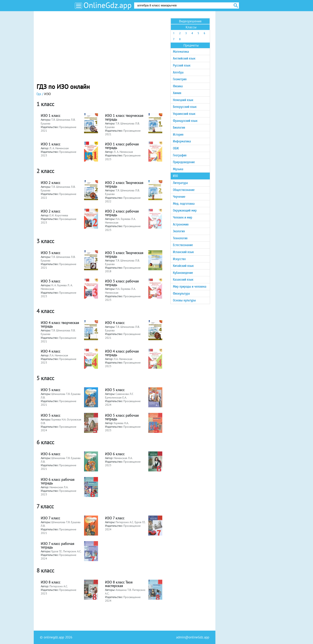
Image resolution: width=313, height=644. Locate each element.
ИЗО (175, 176)
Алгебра (178, 72)
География (180, 155)
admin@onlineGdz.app (193, 637)
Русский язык (182, 65)
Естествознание (183, 245)
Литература (180, 183)
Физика (178, 86)
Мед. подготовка (184, 204)
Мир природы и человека (190, 287)
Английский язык (184, 58)
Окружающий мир (185, 210)
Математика (181, 52)
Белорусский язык (185, 107)
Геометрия (180, 79)
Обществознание (184, 190)
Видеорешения (190, 21)
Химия (177, 93)
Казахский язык (183, 280)
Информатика (182, 141)
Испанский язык (183, 252)
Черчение (179, 197)
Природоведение (184, 162)
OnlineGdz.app (107, 5)
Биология (179, 128)
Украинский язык (184, 114)
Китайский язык (183, 266)
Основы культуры (184, 300)
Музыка (178, 169)
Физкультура (181, 294)
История (178, 135)
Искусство (179, 259)
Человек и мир (183, 217)
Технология (180, 238)
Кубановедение (183, 273)
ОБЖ (176, 148)
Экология (179, 231)
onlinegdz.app (54, 637)
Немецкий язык (183, 100)
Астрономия (181, 224)
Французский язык (185, 121)
